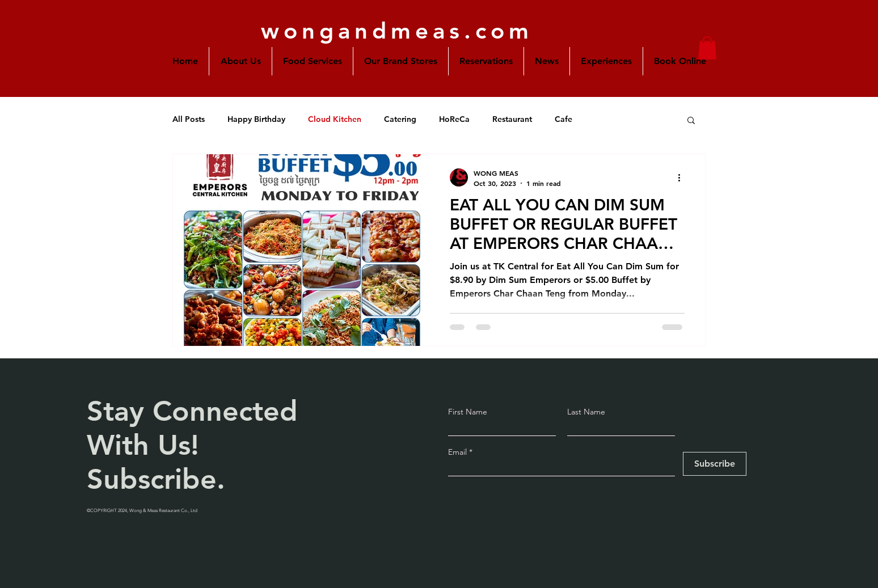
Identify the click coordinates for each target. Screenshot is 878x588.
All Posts (189, 119)
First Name (468, 412)
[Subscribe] (715, 464)
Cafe (563, 119)
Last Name (586, 412)
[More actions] (683, 177)
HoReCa (454, 119)
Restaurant (512, 119)
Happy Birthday (256, 119)
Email (459, 452)
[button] (401, 61)
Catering (400, 119)
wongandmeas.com (397, 31)
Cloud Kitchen (335, 119)
